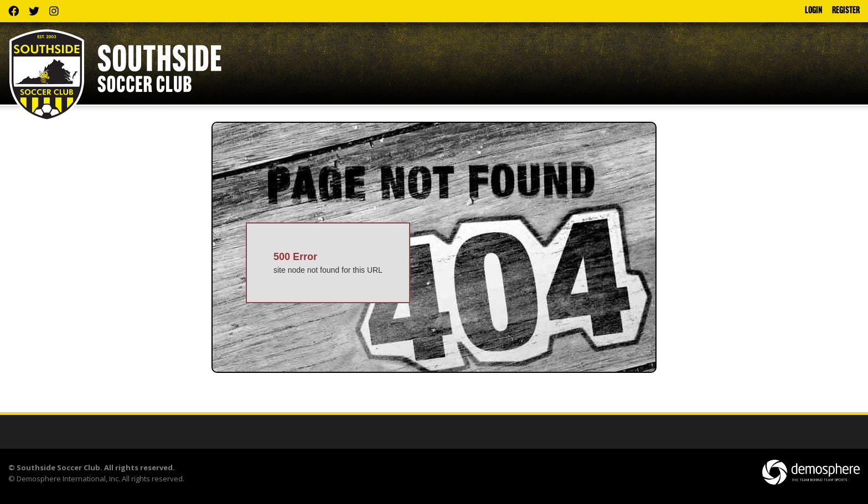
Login (813, 11)
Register (846, 11)
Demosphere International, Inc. (68, 479)
